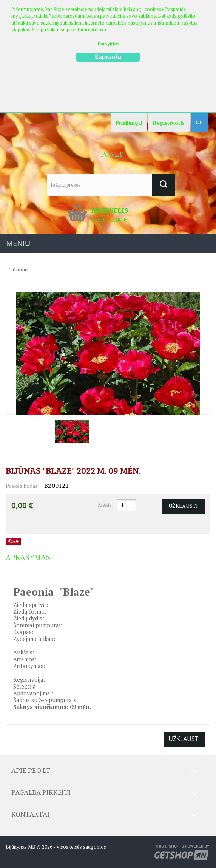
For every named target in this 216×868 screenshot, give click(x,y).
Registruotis (169, 123)
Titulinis (19, 269)
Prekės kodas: (22, 486)
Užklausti (184, 739)
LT (199, 122)
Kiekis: (106, 505)
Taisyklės (108, 43)
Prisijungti (129, 123)
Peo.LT (112, 154)
